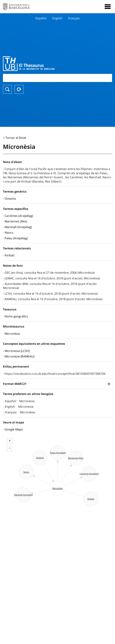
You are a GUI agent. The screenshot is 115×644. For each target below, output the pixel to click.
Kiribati (10, 255)
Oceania (10, 198)
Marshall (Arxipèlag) (18, 227)
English (57, 18)
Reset (19, 89)
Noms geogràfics (16, 316)
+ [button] (10, 441)
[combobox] (57, 78)
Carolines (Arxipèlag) (19, 216)
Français (74, 18)
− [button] (10, 448)
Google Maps (14, 429)
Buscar (7, 89)
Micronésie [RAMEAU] (19, 356)
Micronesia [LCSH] (17, 351)
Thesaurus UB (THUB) (41, 64)
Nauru (9, 232)
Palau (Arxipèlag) (16, 238)
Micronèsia (12, 334)
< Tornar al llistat (15, 138)
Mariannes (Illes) (16, 221)
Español (41, 18)
